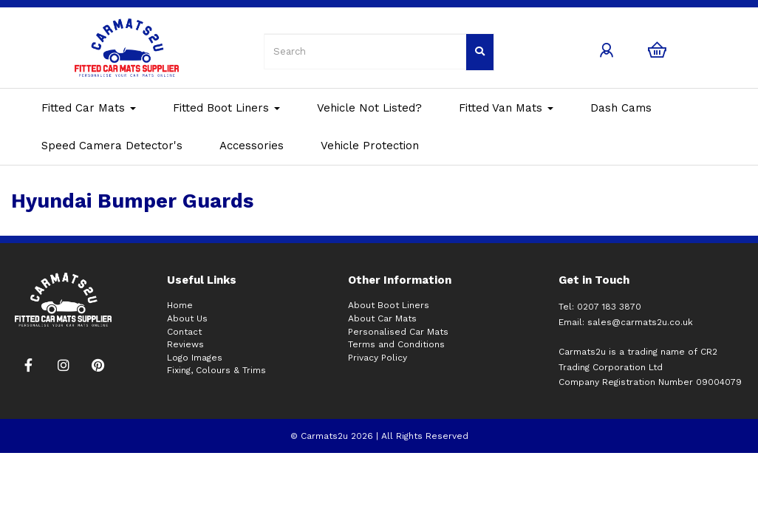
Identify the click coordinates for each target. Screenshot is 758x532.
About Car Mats (382, 318)
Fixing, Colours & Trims (216, 370)
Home (180, 305)
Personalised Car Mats (398, 332)
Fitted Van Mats (506, 108)
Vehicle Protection (370, 146)
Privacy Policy (378, 358)
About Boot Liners (389, 305)
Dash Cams (621, 108)
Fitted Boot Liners (226, 108)
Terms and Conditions (396, 344)
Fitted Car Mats (89, 108)
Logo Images (195, 358)
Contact (184, 332)
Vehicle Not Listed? (369, 108)
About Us (187, 318)
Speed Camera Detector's (112, 146)
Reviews (185, 344)
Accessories (252, 146)
